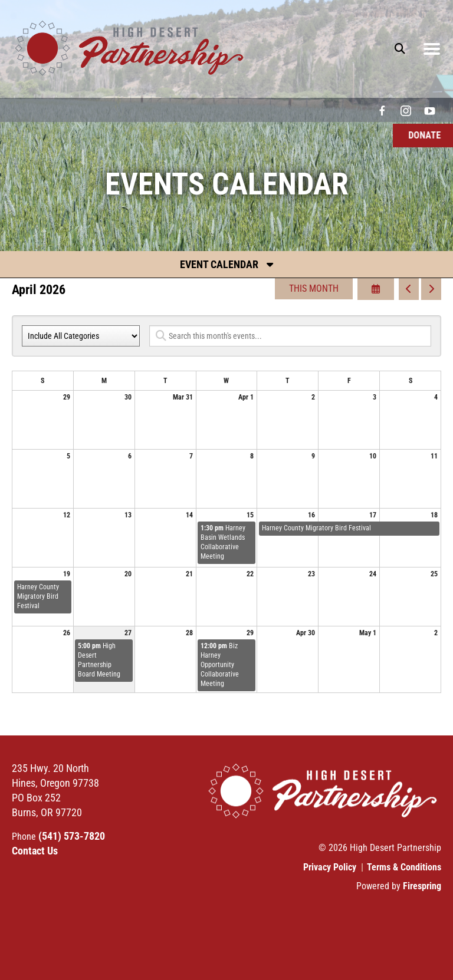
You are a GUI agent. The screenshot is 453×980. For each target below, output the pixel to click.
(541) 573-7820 (72, 836)
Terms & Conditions (404, 867)
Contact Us (35, 851)
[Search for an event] (290, 336)
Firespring (422, 886)
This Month (314, 288)
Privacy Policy (330, 867)
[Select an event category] (81, 336)
